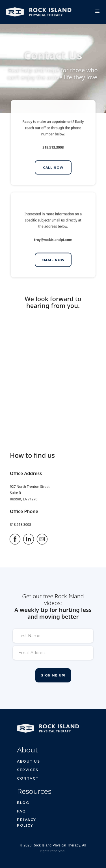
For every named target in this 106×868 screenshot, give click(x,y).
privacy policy (27, 823)
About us (28, 761)
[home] (36, 10)
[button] (98, 11)
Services (28, 770)
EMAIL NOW (53, 260)
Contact (28, 778)
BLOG (23, 803)
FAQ (21, 811)
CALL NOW (53, 168)
